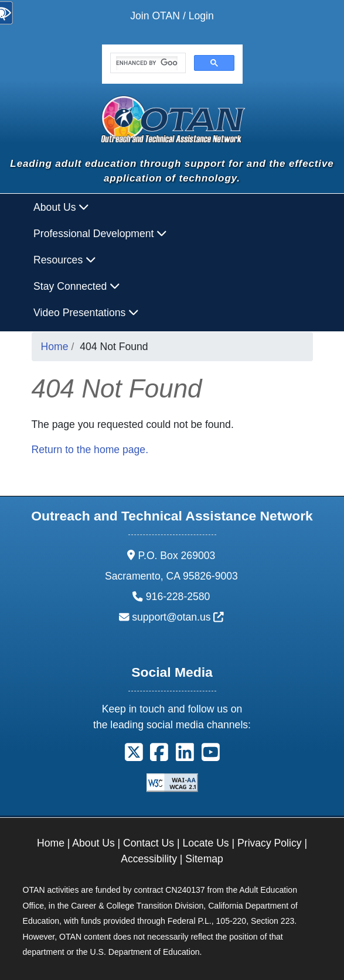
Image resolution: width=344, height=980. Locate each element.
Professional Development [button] (100, 234)
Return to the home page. (90, 450)
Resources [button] (65, 260)
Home (55, 347)
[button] (134, 756)
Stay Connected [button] (77, 286)
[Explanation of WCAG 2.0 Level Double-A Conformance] (172, 782)
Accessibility (149, 859)
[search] (147, 63)
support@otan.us (178, 617)
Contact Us (149, 843)
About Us (93, 843)
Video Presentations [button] (86, 313)
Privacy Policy (270, 843)
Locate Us (205, 843)
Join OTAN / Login (172, 16)
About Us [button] (61, 207)
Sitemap (204, 859)
